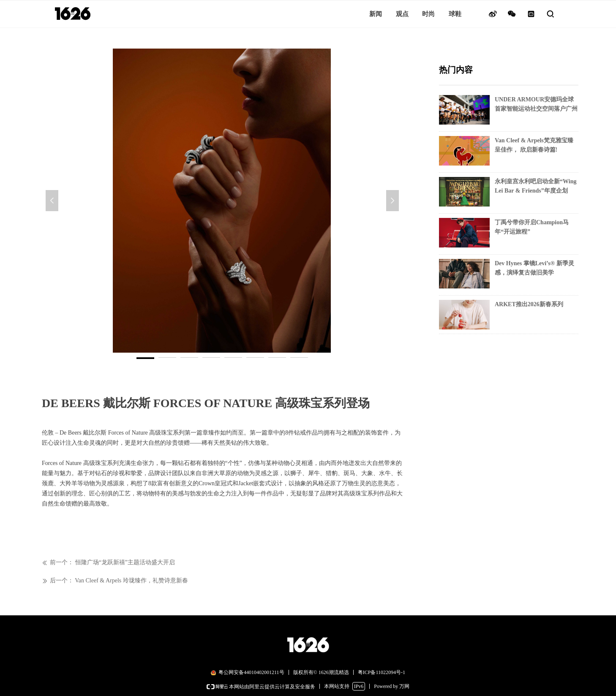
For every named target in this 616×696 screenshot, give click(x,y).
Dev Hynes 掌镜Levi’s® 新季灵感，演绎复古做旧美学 (534, 268)
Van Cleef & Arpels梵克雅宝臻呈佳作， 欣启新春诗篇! (534, 145)
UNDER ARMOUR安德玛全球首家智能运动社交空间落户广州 (536, 104)
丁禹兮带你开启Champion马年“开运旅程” (532, 227)
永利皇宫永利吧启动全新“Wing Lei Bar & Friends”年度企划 (536, 186)
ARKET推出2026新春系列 (529, 304)
